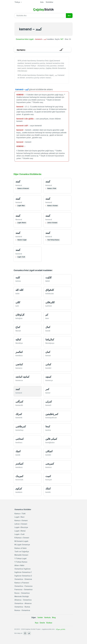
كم (47, 315)
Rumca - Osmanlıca (22, 610)
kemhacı (19, 442)
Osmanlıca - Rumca (22, 607)
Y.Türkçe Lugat (20, 558)
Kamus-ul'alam (20, 548)
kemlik (48, 492)
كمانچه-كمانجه (22, 377)
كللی (18, 302)
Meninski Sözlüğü (22, 596)
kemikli (48, 455)
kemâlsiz (19, 355)
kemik (18, 455)
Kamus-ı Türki (52, 188)
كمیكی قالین (51, 439)
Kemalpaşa (50, 343)
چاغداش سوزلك (61, 629)
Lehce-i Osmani (52, 223)
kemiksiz (19, 467)
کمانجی (19, 364)
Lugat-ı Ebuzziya (21, 527)
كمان (48, 352)
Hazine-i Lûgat (22, 240)
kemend (19, 185)
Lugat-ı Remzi (22, 223)
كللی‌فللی (50, 302)
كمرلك (19, 414)
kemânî (48, 368)
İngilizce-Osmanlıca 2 (23, 576)
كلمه (18, 277)
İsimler (40, 617)
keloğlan (19, 318)
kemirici (49, 467)
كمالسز (19, 352)
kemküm (19, 492)
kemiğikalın (50, 442)
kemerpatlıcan (51, 418)
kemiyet (49, 480)
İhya (37, 623)
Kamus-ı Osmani (53, 206)
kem (47, 318)
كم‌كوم (19, 489)
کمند (18, 389)
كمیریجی (50, 464)
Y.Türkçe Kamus (21, 562)
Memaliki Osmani (21, 555)
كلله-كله (19, 290)
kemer (48, 393)
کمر (47, 389)
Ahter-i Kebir (19, 565)
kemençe (49, 380)
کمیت (48, 476)
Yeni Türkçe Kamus (53, 240)
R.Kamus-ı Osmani (22, 538)
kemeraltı (19, 405)
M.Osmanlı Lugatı (21, 541)
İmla (42, 2)
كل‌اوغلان (20, 315)
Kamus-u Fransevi (23, 188)
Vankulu (47, 617)
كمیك (18, 451)
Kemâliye (19, 343)
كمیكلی (49, 451)
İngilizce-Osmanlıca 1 (23, 572)
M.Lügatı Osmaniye (22, 545)
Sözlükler (49, 2)
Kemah (18, 331)
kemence (19, 380)
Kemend (19, 219)
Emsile (42, 623)
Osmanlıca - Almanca (23, 603)
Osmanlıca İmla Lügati (25, 39)
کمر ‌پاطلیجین (52, 414)
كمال (48, 327)
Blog (54, 617)
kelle (17, 294)
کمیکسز (19, 464)
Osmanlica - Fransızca (23, 586)
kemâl (48, 331)
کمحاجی (20, 439)
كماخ (18, 327)
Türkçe (17, 2)
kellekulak (50, 294)
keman (48, 355)
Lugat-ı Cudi (21, 257)
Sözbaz (49, 623)
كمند (18, 181)
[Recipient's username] (40, 16)
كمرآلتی (19, 402)
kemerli (48, 405)
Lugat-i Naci (21, 206)
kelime (18, 281)
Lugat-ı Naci (19, 517)
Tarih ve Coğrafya (22, 552)
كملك (48, 489)
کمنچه (48, 377)
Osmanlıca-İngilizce (22, 569)
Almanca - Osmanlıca (23, 600)
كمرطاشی (21, 426)
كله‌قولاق (50, 290)
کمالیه (18, 339)
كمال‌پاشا (50, 339)
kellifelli (49, 306)
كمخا (48, 426)
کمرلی (49, 402)
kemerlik (19, 418)
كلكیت (49, 277)
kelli (17, 306)
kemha (48, 430)
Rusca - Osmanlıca (22, 593)
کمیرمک (19, 476)
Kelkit (48, 281)
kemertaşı (19, 430)
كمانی (48, 364)
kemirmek (19, 480)
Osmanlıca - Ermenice (23, 579)
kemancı (19, 368)
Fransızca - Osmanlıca (23, 589)
